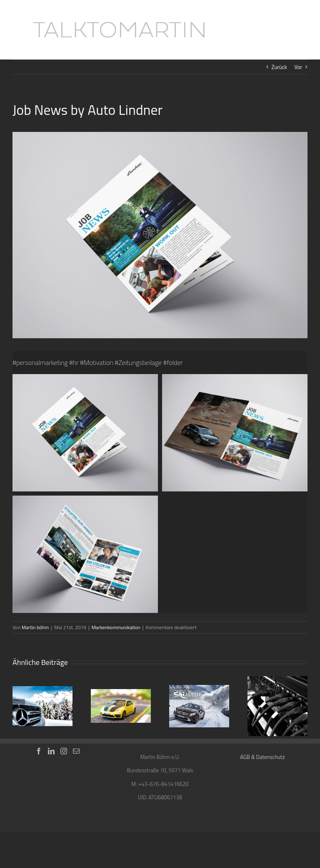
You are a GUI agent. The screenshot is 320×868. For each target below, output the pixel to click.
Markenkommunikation (116, 627)
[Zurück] (19, 705)
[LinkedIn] (51, 751)
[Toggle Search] (273, 30)
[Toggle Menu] (301, 30)
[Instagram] (64, 751)
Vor (298, 67)
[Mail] (76, 751)
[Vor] (301, 705)
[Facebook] (39, 751)
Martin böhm (35, 627)
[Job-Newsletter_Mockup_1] (160, 235)
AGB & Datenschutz (262, 757)
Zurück (279, 67)
